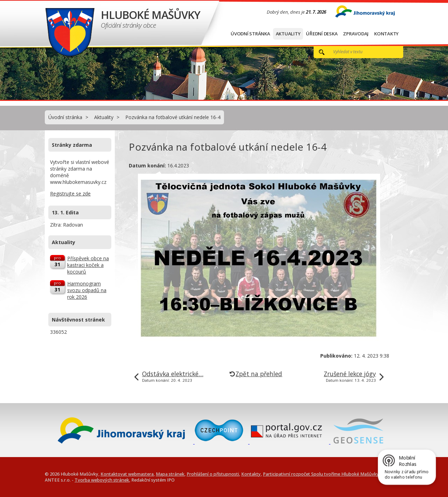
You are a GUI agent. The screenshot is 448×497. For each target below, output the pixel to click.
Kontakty (386, 34)
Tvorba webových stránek (102, 480)
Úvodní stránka (250, 34)
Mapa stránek (170, 474)
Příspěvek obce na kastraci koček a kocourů (88, 265)
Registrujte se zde (70, 194)
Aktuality (288, 34)
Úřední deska (322, 34)
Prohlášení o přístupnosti (213, 474)
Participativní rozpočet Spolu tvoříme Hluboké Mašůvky (321, 474)
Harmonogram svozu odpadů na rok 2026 (87, 290)
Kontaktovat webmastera (127, 474)
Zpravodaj (356, 34)
